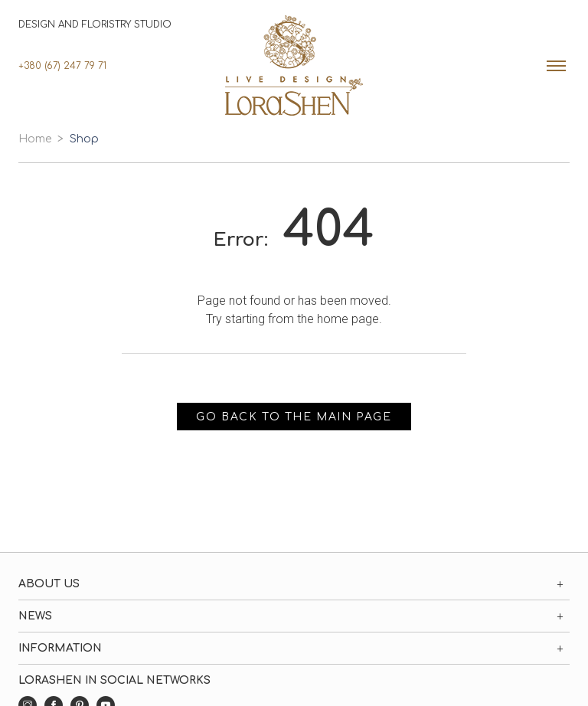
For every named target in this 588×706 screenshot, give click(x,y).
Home (35, 139)
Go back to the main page (294, 417)
